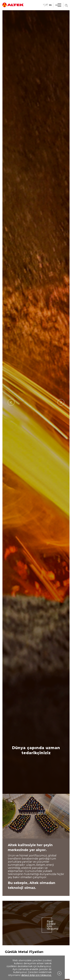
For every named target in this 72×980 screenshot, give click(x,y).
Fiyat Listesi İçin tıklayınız (49, 929)
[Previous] (11, 402)
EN (47, 5)
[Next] (61, 402)
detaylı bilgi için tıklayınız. (36, 975)
